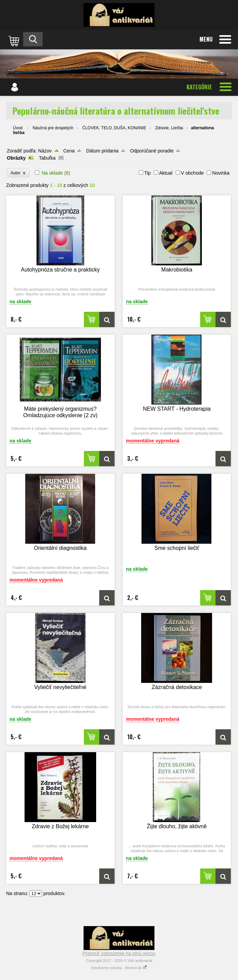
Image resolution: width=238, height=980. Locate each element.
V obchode (192, 173)
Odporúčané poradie (152, 151)
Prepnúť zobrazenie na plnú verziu (119, 953)
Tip (147, 173)
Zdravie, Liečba (169, 128)
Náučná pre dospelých (53, 128)
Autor (18, 173)
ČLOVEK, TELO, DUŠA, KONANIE (114, 128)
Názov (45, 151)
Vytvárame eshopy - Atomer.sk (119, 968)
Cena (69, 151)
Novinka (221, 173)
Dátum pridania (102, 151)
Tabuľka (47, 158)
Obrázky (16, 158)
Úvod (18, 128)
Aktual (166, 173)
